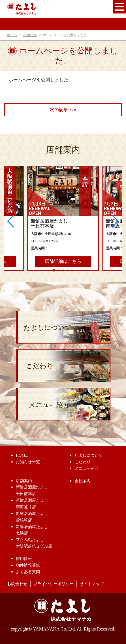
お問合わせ (17, 584)
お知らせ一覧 (28, 462)
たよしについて (89, 455)
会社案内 (83, 481)
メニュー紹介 (87, 469)
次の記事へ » (63, 109)
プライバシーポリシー (54, 584)
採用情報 (24, 559)
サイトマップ (92, 584)
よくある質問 (28, 572)
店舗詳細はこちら (63, 261)
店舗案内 (24, 481)
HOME (22, 455)
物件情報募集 (28, 565)
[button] (115, 221)
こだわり (83, 462)
